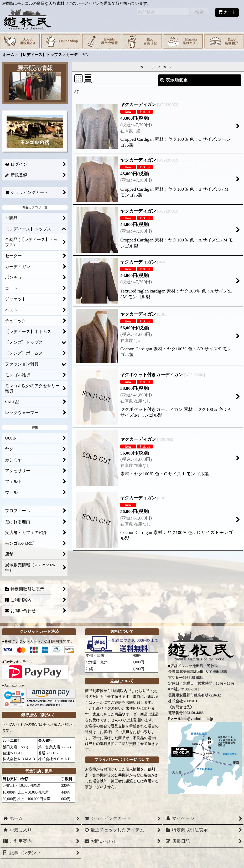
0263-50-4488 (193, 713)
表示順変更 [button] (174, 80)
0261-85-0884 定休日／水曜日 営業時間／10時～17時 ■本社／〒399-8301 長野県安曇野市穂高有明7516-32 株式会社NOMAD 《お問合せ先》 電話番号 (201, 695)
